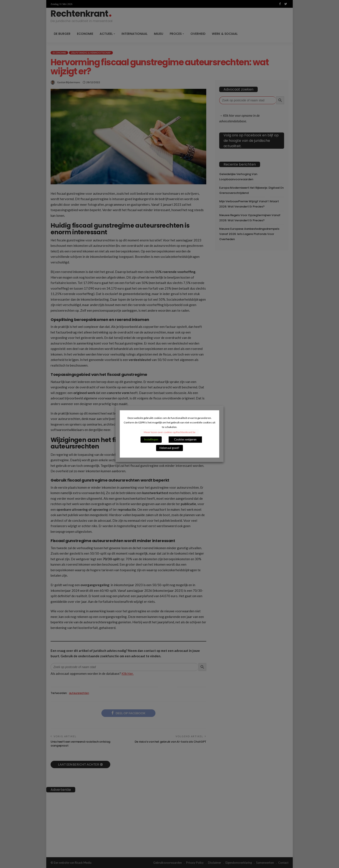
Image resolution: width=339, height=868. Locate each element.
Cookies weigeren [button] (185, 440)
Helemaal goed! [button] (169, 448)
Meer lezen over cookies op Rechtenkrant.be (170, 432)
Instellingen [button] (151, 440)
